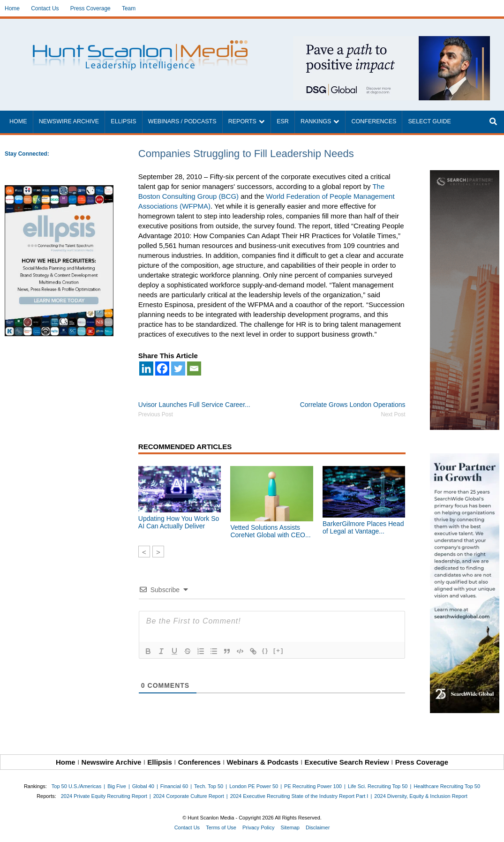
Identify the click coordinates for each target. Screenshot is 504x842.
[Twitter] (178, 368)
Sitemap (290, 827)
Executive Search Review (347, 762)
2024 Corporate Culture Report (189, 796)
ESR (283, 121)
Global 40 (143, 786)
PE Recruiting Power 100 (313, 786)
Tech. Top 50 (209, 786)
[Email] (194, 368)
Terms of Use (221, 827)
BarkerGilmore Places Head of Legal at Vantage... (363, 527)
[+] (278, 650)
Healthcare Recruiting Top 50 (447, 786)
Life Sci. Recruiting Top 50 (378, 786)
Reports (242, 121)
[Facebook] (162, 368)
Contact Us (45, 8)
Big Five (117, 786)
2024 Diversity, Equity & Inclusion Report (421, 796)
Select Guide (429, 121)
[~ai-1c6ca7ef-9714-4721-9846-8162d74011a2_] (391, 41)
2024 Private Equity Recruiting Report (104, 796)
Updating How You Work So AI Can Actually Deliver (179, 522)
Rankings (316, 121)
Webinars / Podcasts (182, 121)
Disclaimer (318, 827)
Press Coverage (90, 8)
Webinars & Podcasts (263, 762)
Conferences (374, 121)
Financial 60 (174, 786)
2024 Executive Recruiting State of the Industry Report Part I (299, 796)
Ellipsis (123, 121)
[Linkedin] (146, 368)
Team (129, 8)
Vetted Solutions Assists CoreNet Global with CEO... (270, 531)
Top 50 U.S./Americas (76, 786)
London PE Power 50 (254, 786)
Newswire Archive (69, 121)
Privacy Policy (258, 827)
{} (265, 650)
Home (12, 8)
